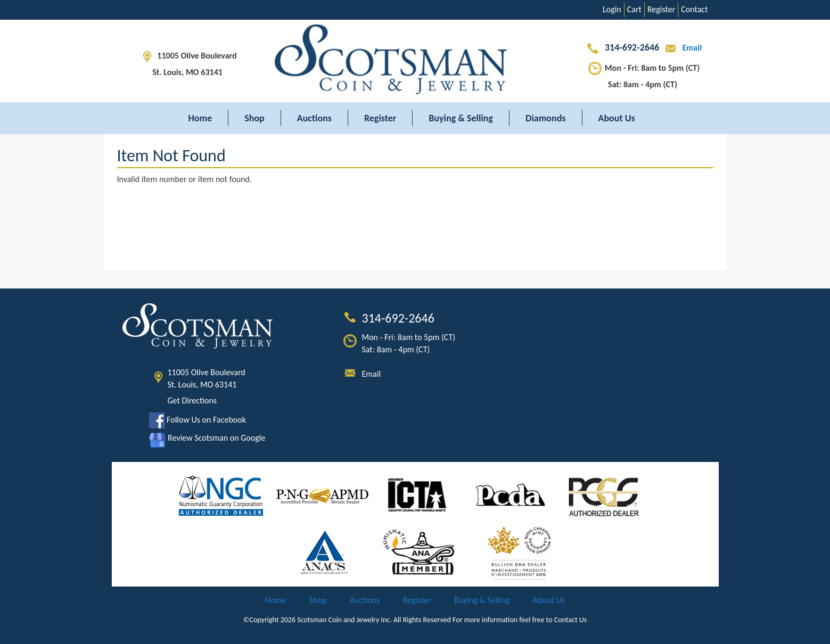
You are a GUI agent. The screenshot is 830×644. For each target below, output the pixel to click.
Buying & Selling (461, 118)
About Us (617, 118)
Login (612, 9)
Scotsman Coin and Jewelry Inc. (344, 620)
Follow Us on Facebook (198, 420)
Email (681, 48)
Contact (694, 9)
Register (661, 9)
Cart (634, 9)
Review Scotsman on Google (207, 438)
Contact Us (571, 620)
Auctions (314, 118)
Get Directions (192, 401)
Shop (254, 118)
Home (200, 118)
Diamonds (545, 118)
